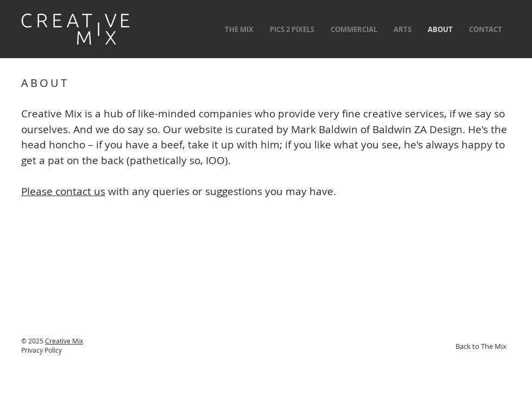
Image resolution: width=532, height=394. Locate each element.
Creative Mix (64, 341)
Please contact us (63, 191)
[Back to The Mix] (481, 346)
